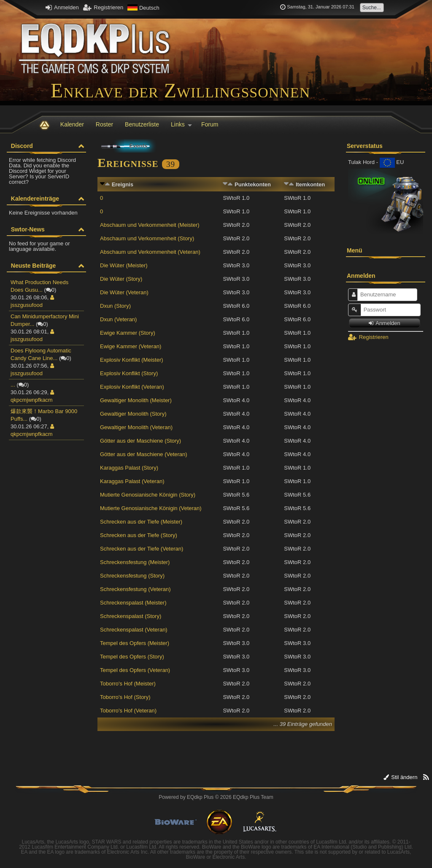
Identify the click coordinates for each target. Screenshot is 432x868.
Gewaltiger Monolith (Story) (133, 414)
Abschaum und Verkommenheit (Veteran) (150, 252)
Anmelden (62, 7)
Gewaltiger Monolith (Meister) (136, 400)
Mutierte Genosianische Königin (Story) (148, 495)
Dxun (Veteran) (118, 319)
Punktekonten (253, 184)
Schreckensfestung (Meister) (135, 562)
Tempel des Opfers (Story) (132, 657)
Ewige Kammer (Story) (128, 333)
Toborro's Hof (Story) (125, 697)
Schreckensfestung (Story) (132, 576)
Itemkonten (310, 184)
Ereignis (123, 184)
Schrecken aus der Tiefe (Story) (139, 535)
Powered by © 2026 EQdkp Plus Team (216, 797)
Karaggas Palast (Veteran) (132, 481)
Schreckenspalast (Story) (131, 616)
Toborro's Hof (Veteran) (128, 711)
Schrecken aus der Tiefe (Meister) (141, 522)
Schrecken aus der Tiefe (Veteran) (142, 549)
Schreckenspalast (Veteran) (134, 630)
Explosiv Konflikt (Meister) (132, 360)
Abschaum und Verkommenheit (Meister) (150, 225)
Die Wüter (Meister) (124, 265)
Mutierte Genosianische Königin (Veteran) (151, 508)
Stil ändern (401, 777)
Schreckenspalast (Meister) (133, 603)
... (13, 385)
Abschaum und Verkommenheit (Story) (147, 238)
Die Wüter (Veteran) (124, 292)
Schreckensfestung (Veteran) (135, 589)
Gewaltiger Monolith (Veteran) (136, 427)
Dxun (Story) (115, 306)
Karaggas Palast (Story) (129, 468)
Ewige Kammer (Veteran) (131, 346)
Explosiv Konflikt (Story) (129, 373)
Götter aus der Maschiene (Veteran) (144, 454)
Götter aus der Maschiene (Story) (140, 441)
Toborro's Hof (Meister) (128, 684)
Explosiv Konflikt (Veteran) (132, 387)
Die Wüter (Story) (121, 279)
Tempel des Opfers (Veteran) (135, 670)
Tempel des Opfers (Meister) (135, 643)
